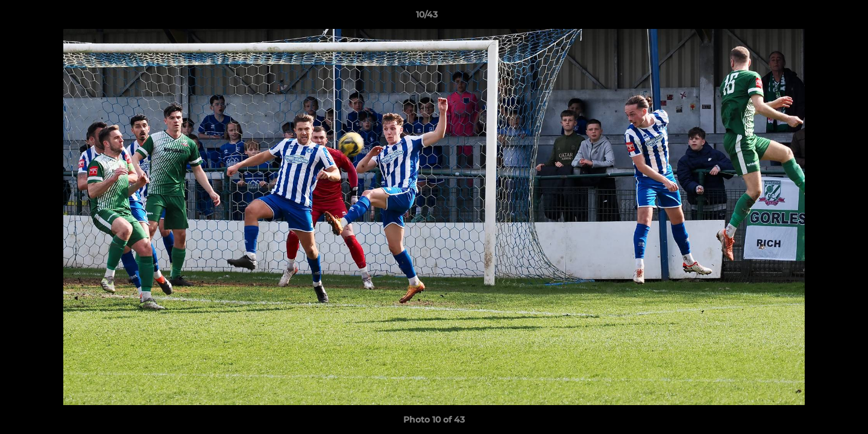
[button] (817, 17)
